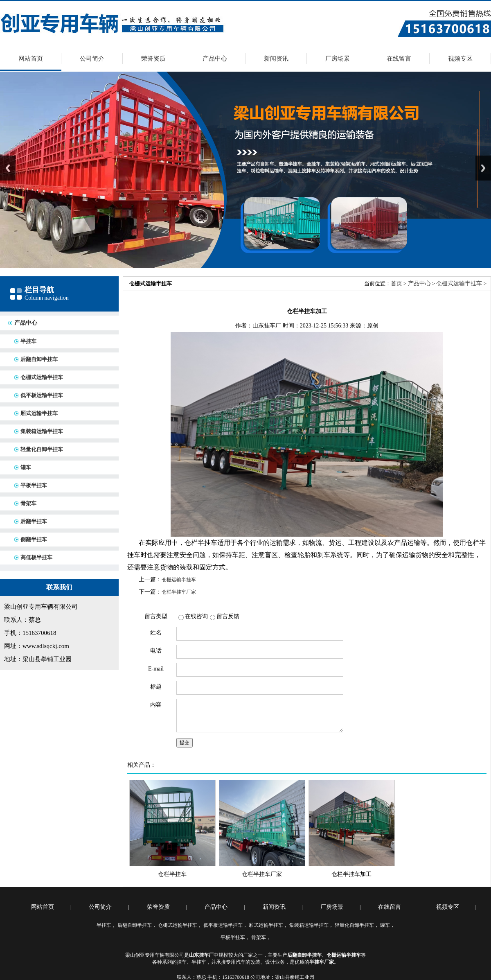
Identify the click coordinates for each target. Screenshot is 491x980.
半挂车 (28, 341)
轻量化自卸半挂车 (42, 449)
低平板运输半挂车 (42, 395)
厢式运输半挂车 (39, 413)
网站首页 (31, 59)
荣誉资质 (153, 59)
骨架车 (28, 503)
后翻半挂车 (34, 521)
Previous (8, 168)
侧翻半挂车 (34, 539)
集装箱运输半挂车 (42, 431)
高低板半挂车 (36, 557)
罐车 (26, 467)
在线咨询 (196, 616)
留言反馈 (228, 616)
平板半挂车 (34, 485)
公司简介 (92, 59)
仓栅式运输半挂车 (42, 377)
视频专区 (460, 59)
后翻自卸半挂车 (39, 359)
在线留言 (399, 59)
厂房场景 (338, 59)
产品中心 (215, 59)
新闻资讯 (276, 59)
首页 (396, 283)
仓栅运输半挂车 (179, 580)
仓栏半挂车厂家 (179, 592)
